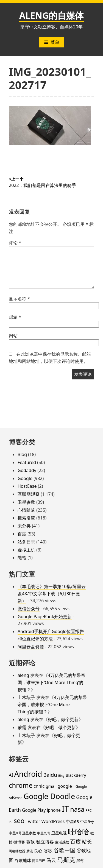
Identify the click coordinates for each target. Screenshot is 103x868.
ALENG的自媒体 (51, 15)
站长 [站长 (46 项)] (87, 841)
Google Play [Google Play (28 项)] (34, 810)
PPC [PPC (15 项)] (88, 810)
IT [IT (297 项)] (65, 809)
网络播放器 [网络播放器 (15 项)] (17, 851)
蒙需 (22, 727)
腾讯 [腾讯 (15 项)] (30, 851)
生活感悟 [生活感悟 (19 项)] (62, 842)
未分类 (24, 526)
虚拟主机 (26, 550)
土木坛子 (26, 697)
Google (25, 478)
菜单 (52, 42)
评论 (15, 243)
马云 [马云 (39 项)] (51, 860)
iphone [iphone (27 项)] (54, 810)
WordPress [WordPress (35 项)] (53, 821)
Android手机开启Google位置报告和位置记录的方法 (51, 635)
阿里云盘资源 (31, 647)
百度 (22, 534)
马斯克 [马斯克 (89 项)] (66, 860)
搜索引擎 (26, 518)
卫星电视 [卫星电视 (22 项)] (59, 833)
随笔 (22, 558)
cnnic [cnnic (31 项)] (39, 786)
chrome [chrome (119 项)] (21, 785)
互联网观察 (29, 494)
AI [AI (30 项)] (11, 775)
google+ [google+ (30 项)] (66, 786)
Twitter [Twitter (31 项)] (33, 821)
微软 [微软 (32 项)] (30, 842)
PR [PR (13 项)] (11, 822)
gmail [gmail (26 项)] (51, 786)
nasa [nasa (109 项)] (77, 809)
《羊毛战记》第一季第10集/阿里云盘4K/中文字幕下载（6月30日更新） (52, 594)
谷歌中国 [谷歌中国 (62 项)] (65, 850)
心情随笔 (26, 510)
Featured (27, 462)
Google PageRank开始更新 (45, 617)
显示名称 (19, 299)
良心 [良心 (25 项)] (38, 851)
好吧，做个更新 (63, 719)
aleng (23, 675)
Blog (22, 454)
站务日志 (26, 542)
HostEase (27, 486)
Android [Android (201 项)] (28, 774)
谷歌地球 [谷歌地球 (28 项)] (23, 860)
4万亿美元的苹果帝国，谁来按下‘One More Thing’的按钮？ (51, 682)
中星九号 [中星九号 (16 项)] (44, 833)
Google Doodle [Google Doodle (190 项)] (49, 796)
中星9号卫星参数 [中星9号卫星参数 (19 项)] (22, 833)
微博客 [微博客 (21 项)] (19, 842)
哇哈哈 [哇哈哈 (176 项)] (79, 832)
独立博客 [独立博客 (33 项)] (45, 842)
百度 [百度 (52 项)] (76, 842)
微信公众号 (29, 609)
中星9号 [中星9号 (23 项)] (87, 822)
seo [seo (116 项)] (19, 821)
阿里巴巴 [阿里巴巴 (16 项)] (39, 861)
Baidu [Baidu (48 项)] (50, 775)
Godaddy (27, 470)
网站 (13, 336)
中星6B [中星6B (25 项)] (73, 821)
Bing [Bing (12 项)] (61, 776)
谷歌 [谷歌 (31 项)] (48, 851)
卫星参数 (26, 502)
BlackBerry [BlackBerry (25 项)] (76, 775)
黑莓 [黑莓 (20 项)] (80, 861)
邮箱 (15, 317)
